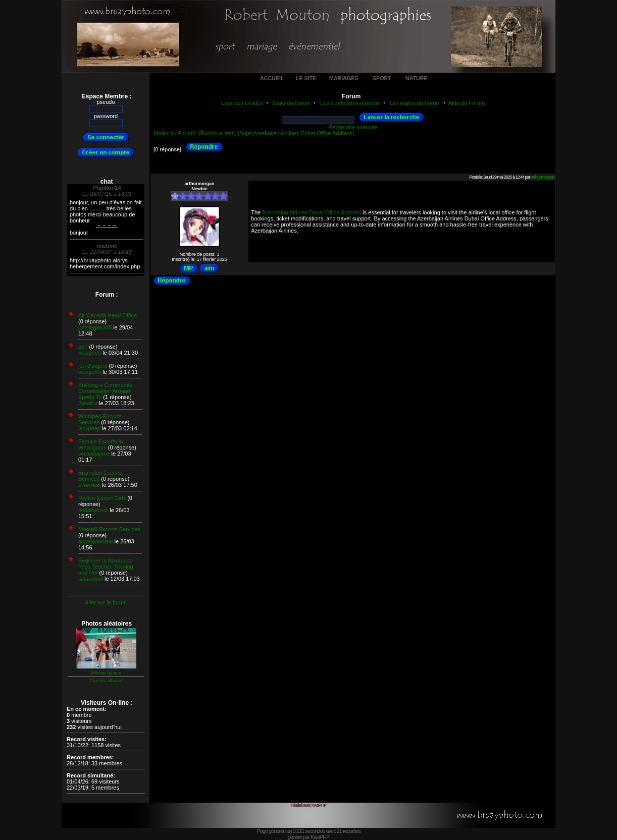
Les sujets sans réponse (350, 103)
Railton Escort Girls (102, 498)
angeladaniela (96, 541)
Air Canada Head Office (108, 315)
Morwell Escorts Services (109, 529)
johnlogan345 (95, 327)
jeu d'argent (93, 366)
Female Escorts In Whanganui (101, 444)
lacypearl (89, 428)
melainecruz (93, 510)
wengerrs (90, 353)
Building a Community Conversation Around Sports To (105, 391)
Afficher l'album (106, 673)
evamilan (89, 485)
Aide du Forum (467, 103)
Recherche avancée (353, 127)
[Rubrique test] (217, 133)
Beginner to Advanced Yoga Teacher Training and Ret (106, 567)
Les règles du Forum (415, 103)
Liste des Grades (242, 103)
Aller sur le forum (106, 602)
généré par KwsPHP (309, 837)
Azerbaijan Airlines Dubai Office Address (312, 212)
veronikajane (94, 454)
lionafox (88, 403)
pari (83, 347)
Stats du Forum (292, 103)
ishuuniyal (91, 579)
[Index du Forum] (174, 133)
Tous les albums (106, 681)
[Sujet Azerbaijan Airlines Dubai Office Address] (296, 133)
